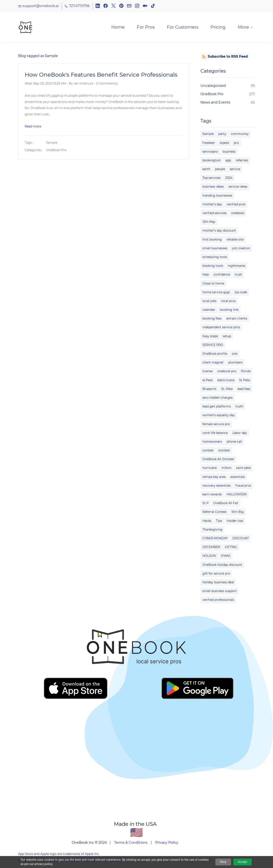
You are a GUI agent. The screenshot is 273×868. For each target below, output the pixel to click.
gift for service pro (216, 574)
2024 (229, 179)
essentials (238, 477)
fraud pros (243, 486)
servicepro (210, 152)
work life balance (215, 434)
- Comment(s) (106, 84)
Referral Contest (215, 513)
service (235, 170)
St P (205, 504)
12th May (209, 223)
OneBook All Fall (226, 504)
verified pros (236, 205)
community (240, 135)
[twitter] (113, 7)
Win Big (238, 513)
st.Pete (208, 381)
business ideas (213, 187)
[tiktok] (153, 7)
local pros (228, 302)
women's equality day (219, 416)
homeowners (212, 442)
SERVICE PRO (213, 346)
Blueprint (209, 390)
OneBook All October (218, 460)
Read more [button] (33, 127)
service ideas (238, 187)
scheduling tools (215, 258)
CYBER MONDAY (215, 539)
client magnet (213, 363)
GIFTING (231, 548)
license (208, 372)
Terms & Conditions (131, 843)
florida (246, 372)
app (228, 161)
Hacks (207, 521)
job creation (241, 249)
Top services (211, 179)
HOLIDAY (209, 557)
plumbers (235, 363)
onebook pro (227, 372)
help (206, 275)
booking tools (213, 267)
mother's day (212, 205)
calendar (209, 311)
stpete (224, 143)
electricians (226, 381)
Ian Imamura (84, 84)
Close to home (213, 284)
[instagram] (137, 7)
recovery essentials (217, 486)
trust (238, 275)
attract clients (237, 319)
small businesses (215, 249)
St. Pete (227, 390)
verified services (214, 214)
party (222, 135)
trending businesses (217, 196)
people (220, 170)
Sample (52, 143)
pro (236, 143)
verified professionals (218, 601)
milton (226, 469)
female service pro (216, 425)
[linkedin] (98, 7)
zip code (241, 293)
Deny (223, 862)
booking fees (212, 319)
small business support (220, 592)
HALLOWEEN (237, 495)
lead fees (244, 390)
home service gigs (216, 293)
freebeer (209, 143)
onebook (238, 214)
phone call (234, 442)
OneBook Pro (56, 151)
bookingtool (212, 161)
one (235, 354)
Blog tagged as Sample (38, 56)
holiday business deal (218, 583)
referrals (242, 161)
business (229, 152)
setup (227, 337)
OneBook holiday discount (222, 565)
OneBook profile (215, 354)
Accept (243, 862)
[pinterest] (121, 7)
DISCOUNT (241, 539)
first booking (212, 240)
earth (206, 170)
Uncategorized (213, 87)
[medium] (145, 7)
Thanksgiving (212, 530)
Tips (219, 521)
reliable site (235, 240)
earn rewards (212, 495)
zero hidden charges (218, 398)
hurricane (210, 469)
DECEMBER (211, 548)
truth (239, 407)
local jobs (209, 302)
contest (208, 451)
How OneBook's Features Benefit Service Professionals (101, 76)
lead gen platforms (217, 407)
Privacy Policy (167, 843)
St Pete (245, 381)
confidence (222, 275)
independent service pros (221, 328)
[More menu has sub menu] (244, 28)
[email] (129, 7)
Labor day (240, 434)
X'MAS (226, 557)
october (224, 451)
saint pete (243, 469)
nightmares (237, 267)
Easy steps (210, 337)
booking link (229, 311)
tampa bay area (214, 477)
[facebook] (106, 7)
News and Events (215, 103)
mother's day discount (219, 231)
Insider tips (235, 521)
